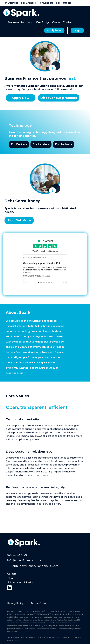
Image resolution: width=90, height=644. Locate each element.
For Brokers (19, 144)
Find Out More (19, 220)
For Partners (64, 144)
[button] (19, 22)
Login (77, 30)
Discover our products (59, 98)
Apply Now (54, 30)
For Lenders (41, 144)
